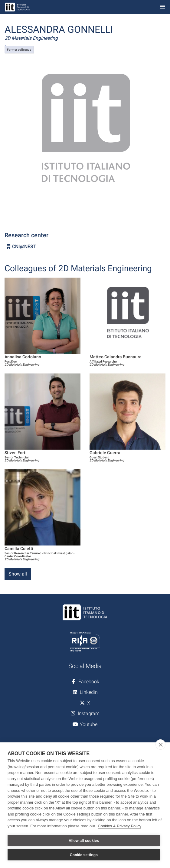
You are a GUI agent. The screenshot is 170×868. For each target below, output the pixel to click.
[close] (160, 745)
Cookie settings (84, 855)
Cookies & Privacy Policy (119, 826)
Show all (18, 574)
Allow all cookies (84, 841)
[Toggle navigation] (162, 7)
